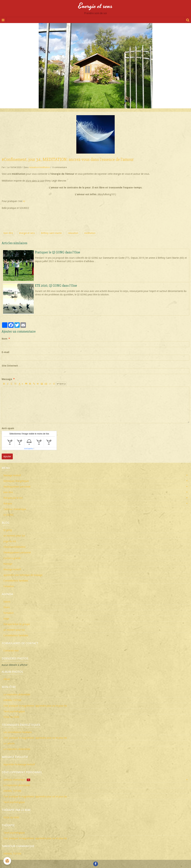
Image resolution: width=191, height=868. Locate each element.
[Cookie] (7, 861)
